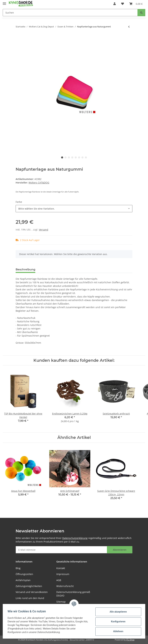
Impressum (63, 574)
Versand (44, 230)
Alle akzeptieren (117, 612)
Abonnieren (120, 550)
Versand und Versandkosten (32, 592)
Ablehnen (117, 631)
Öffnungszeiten (24, 574)
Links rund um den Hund (30, 598)
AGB (59, 580)
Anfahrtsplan (23, 580)
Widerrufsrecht (65, 586)
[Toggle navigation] (4, 2)
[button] (115, 4)
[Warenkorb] (136, 4)
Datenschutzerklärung (75, 538)
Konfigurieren (117, 622)
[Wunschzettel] (123, 4)
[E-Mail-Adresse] (61, 550)
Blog (18, 568)
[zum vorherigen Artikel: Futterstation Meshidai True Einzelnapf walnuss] (129, 27)
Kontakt (61, 568)
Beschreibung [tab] (25, 269)
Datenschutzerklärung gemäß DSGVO (73, 594)
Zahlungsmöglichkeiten (29, 586)
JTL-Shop (130, 640)
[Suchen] (70, 13)
